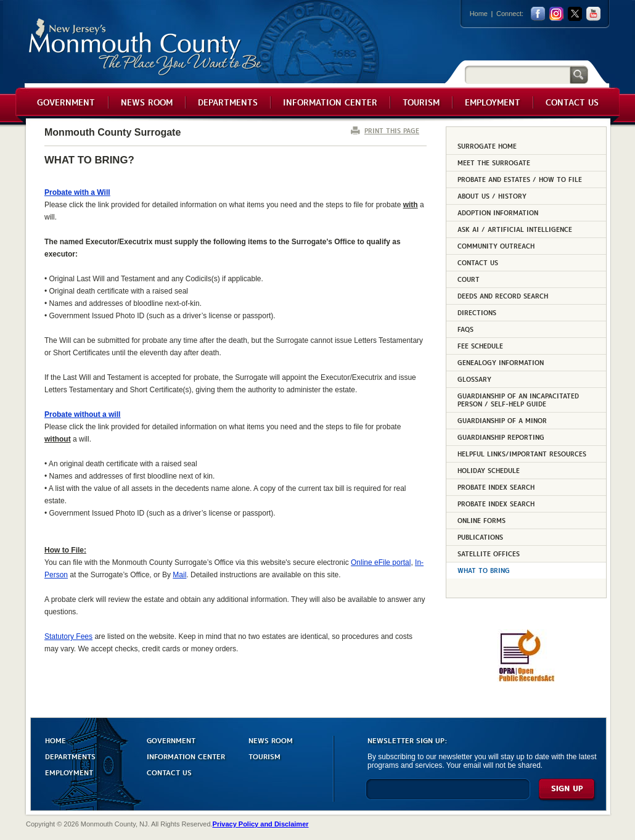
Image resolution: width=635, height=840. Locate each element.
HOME (55, 740)
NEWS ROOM (271, 740)
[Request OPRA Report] (526, 680)
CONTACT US (169, 772)
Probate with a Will (77, 192)
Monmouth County (146, 47)
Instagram (556, 14)
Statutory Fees (68, 636)
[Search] (517, 74)
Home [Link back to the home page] (479, 14)
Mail (179, 575)
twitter (575, 14)
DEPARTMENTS (70, 756)
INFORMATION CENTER (186, 756)
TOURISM (264, 756)
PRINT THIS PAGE (392, 130)
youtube (593, 14)
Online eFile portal (381, 562)
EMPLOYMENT (69, 772)
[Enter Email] (448, 795)
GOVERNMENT (171, 740)
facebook (538, 14)
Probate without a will (82, 414)
